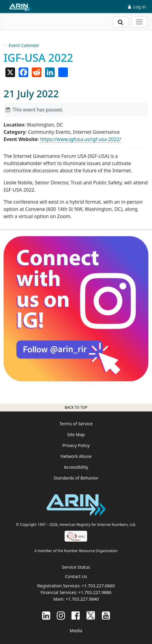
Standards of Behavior (76, 478)
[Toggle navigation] (139, 22)
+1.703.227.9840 (82, 599)
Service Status (76, 567)
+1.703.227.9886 (95, 592)
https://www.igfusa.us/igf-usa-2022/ (81, 139)
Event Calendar (24, 45)
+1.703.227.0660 (98, 586)
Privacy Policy (76, 445)
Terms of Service (76, 424)
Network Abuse (76, 456)
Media (76, 631)
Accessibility (76, 467)
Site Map (76, 435)
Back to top (76, 407)
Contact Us (76, 576)
